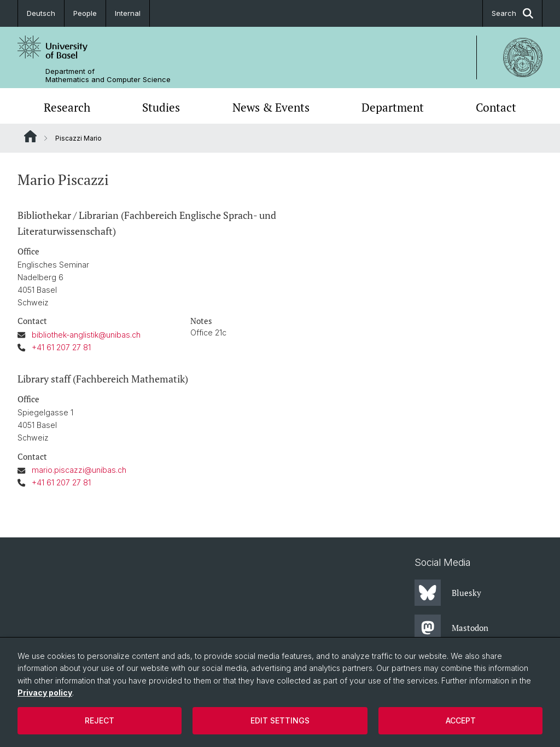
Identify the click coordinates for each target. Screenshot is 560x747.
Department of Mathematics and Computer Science (108, 76)
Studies (161, 107)
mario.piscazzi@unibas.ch (79, 470)
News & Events (271, 107)
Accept (461, 720)
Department (393, 107)
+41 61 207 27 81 (61, 347)
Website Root (30, 136)
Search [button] (512, 13)
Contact (496, 107)
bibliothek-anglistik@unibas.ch (86, 335)
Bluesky (448, 593)
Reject (100, 720)
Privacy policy (45, 693)
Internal (128, 13)
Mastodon (451, 628)
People (85, 13)
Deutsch (41, 13)
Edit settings (280, 720)
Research (67, 107)
